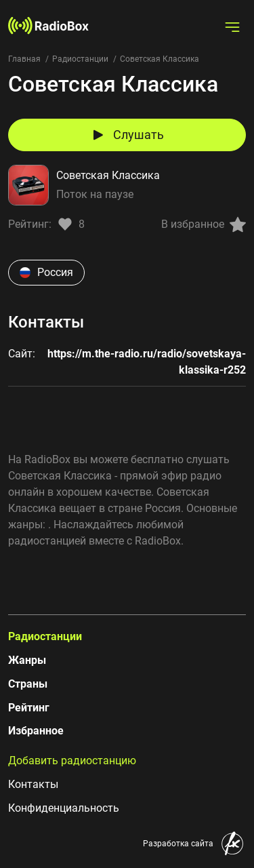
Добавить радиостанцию (72, 761)
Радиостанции (80, 59)
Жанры (27, 660)
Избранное (36, 731)
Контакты (33, 784)
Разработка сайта (178, 844)
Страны (28, 684)
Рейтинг (29, 708)
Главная (24, 59)
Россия (46, 272)
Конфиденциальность (64, 808)
